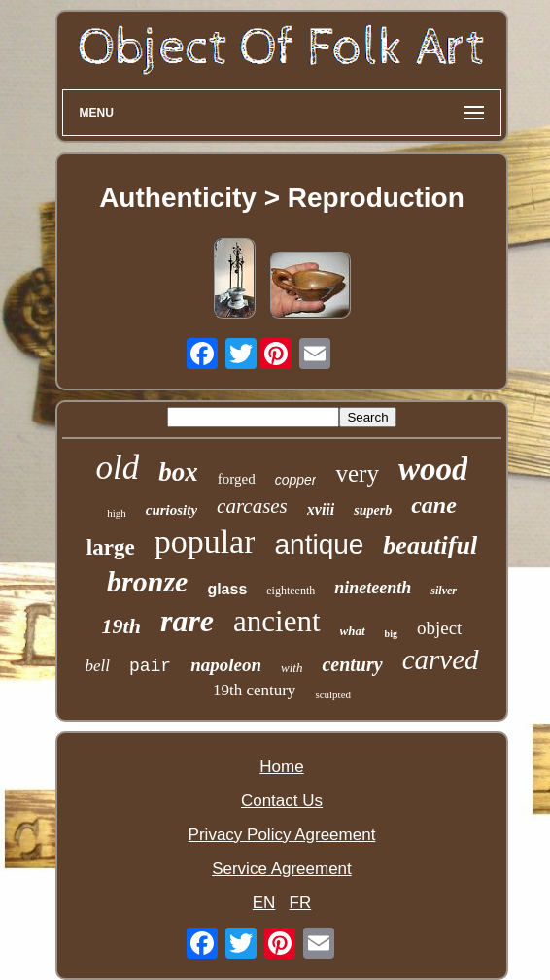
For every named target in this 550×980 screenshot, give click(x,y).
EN (264, 903)
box (178, 472)
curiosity (172, 510)
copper (296, 480)
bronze (147, 581)
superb (373, 510)
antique (319, 544)
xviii (321, 509)
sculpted (333, 694)
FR (301, 903)
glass (227, 589)
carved (441, 659)
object (439, 628)
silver (444, 591)
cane (434, 505)
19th (121, 626)
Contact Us (282, 801)
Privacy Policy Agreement (282, 835)
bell (97, 666)
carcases (252, 506)
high (117, 513)
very (357, 473)
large (111, 547)
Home (281, 767)
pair (150, 666)
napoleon (226, 665)
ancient (277, 621)
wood (433, 469)
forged (237, 479)
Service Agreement (282, 869)
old (118, 468)
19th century (254, 690)
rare (187, 621)
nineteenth (373, 588)
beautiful (430, 545)
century (352, 664)
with (292, 668)
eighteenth (291, 591)
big (391, 634)
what (353, 631)
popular (205, 541)
